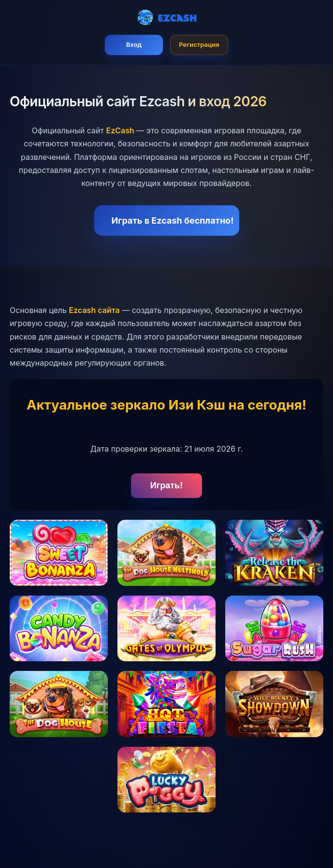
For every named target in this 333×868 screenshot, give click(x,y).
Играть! (166, 485)
